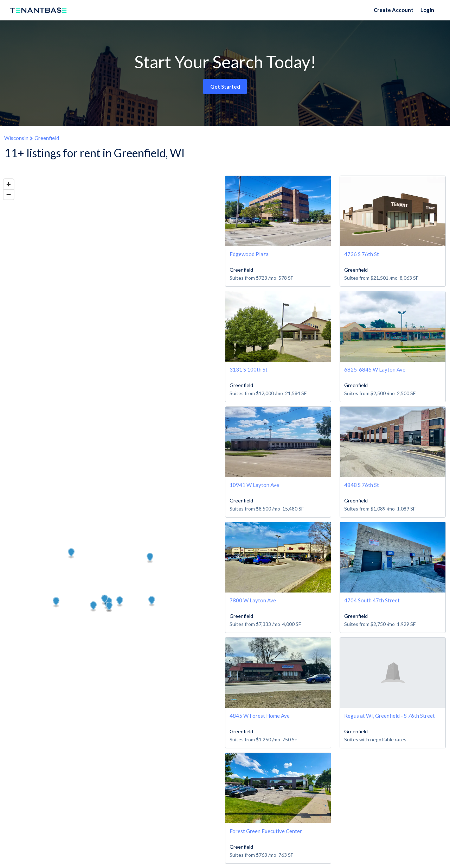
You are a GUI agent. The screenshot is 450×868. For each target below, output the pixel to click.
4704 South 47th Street (372, 600)
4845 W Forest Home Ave (260, 716)
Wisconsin (16, 138)
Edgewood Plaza (249, 254)
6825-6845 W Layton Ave (375, 369)
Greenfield (47, 138)
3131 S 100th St (249, 369)
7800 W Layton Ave (253, 600)
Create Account (394, 10)
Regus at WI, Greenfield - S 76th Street (390, 716)
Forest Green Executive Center (266, 831)
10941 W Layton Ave (254, 485)
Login (427, 10)
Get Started (225, 87)
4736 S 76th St (362, 254)
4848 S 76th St (362, 485)
